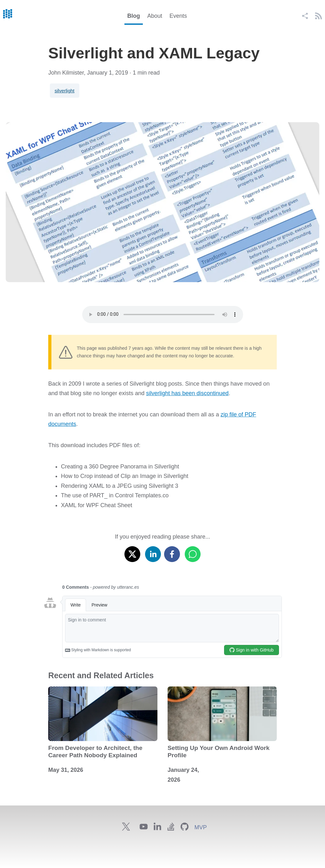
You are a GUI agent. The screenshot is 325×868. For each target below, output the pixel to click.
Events (178, 16)
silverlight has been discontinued (187, 393)
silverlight (65, 91)
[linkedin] (153, 553)
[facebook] (172, 553)
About (155, 16)
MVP (200, 827)
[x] (132, 553)
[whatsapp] (193, 553)
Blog (134, 16)
